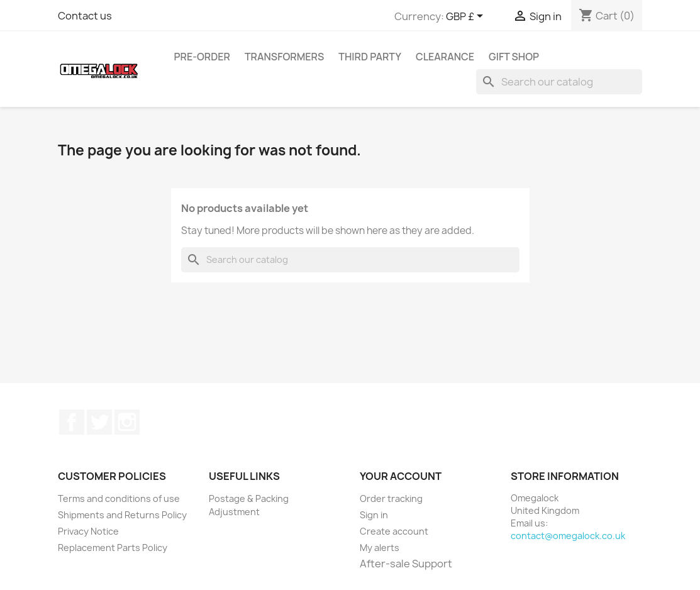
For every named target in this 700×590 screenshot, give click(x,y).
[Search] (559, 82)
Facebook (72, 422)
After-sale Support (406, 564)
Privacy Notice (88, 531)
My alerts (380, 548)
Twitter (99, 422)
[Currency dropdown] (467, 17)
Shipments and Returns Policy (122, 515)
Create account (394, 531)
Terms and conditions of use (119, 498)
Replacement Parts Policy (113, 548)
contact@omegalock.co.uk (568, 536)
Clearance (445, 57)
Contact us (85, 16)
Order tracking (391, 498)
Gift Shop (514, 57)
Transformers (284, 57)
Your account (401, 476)
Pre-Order (202, 57)
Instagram (127, 422)
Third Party (370, 57)
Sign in (374, 515)
